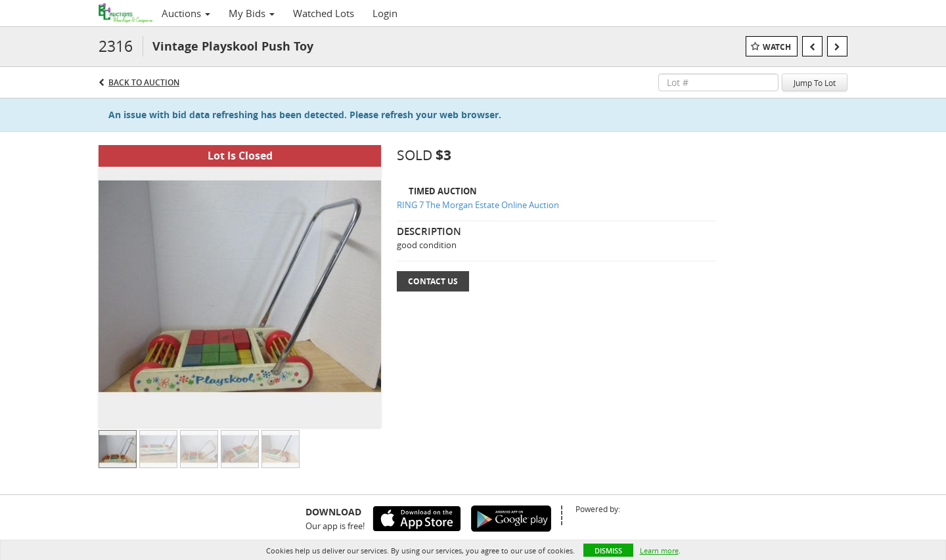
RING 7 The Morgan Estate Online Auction (478, 205)
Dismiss (608, 550)
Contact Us (433, 281)
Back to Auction (144, 82)
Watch (777, 47)
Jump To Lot (815, 83)
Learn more (659, 550)
